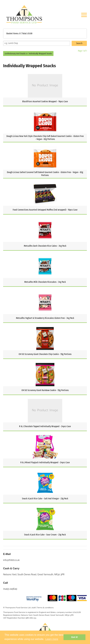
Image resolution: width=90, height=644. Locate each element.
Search (79, 43)
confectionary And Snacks (15, 54)
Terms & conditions (45, 608)
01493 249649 (10, 589)
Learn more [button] (52, 639)
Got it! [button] (74, 637)
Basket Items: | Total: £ (19, 34)
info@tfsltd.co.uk (11, 560)
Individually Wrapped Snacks (40, 54)
